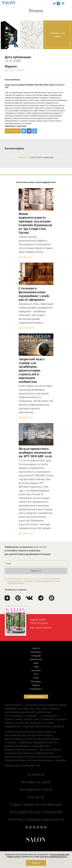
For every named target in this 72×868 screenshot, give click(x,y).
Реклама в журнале (36, 790)
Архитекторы (36, 659)
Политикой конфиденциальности (46, 581)
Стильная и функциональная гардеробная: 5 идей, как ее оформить (34, 294)
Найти (58, 4)
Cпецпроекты (36, 689)
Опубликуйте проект (36, 697)
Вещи (36, 663)
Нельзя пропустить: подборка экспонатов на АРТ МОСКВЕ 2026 (35, 452)
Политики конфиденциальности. (53, 857)
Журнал (36, 685)
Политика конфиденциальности (36, 820)
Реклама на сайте (36, 782)
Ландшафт (36, 656)
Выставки (36, 670)
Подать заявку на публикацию (36, 805)
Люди (36, 667)
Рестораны (36, 681)
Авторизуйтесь (24, 157)
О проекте (36, 775)
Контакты (36, 797)
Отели (36, 678)
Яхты (36, 674)
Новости (36, 648)
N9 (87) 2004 (14, 70)
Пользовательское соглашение (36, 812)
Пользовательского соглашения (20, 581)
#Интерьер (26, 328)
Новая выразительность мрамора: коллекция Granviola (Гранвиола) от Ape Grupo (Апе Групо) (35, 223)
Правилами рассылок (16, 583)
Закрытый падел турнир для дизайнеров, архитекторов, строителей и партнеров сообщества (32, 370)
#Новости (26, 257)
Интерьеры (36, 652)
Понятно (36, 863)
